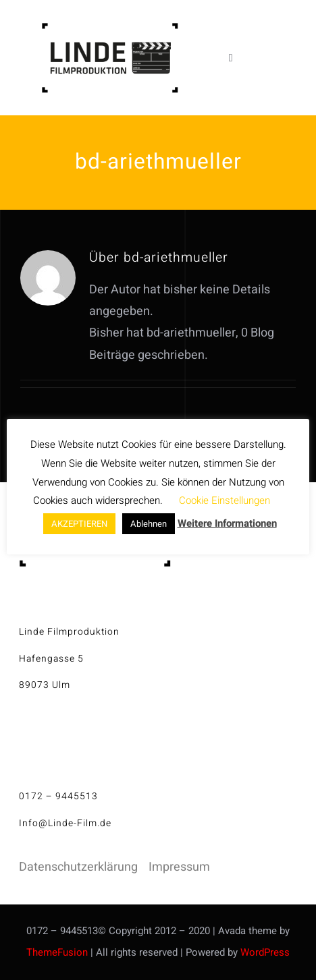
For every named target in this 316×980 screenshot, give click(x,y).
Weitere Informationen (227, 523)
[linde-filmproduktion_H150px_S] (110, 28)
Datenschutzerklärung (78, 867)
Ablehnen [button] (149, 524)
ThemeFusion (57, 952)
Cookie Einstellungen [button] (225, 500)
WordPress (265, 952)
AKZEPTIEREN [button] (79, 524)
